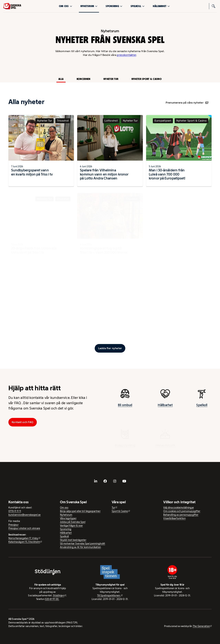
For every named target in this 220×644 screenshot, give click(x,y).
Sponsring (114, 6)
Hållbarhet (161, 6)
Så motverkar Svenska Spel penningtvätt (82, 544)
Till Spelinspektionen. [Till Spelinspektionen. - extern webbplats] (109, 595)
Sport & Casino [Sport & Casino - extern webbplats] (120, 511)
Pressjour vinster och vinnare (24, 528)
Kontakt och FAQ (23, 422)
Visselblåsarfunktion (174, 518)
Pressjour (13, 525)
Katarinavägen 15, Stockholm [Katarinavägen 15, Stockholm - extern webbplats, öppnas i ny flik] (24, 542)
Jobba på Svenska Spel (73, 522)
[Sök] (214, 6)
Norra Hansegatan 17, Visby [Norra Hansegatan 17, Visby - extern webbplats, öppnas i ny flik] (23, 538)
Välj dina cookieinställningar (179, 508)
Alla (61, 79)
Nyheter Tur (111, 79)
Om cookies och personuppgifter (182, 511)
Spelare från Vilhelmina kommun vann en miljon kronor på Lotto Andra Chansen (104, 177)
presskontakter (126, 55)
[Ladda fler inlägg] (110, 348)
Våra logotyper (68, 518)
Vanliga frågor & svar (71, 526)
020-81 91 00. (52, 599)
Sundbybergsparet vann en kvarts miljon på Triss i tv (32, 175)
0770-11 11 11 (15, 511)
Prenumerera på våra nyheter (187, 103)
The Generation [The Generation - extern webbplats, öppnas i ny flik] (201, 626)
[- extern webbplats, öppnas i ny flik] (96, 481)
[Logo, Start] (12, 6)
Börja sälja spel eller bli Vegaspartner (80, 511)
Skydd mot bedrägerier (73, 540)
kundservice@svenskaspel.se (25, 515)
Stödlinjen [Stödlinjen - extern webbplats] (59, 595)
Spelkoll (138, 6)
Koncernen (83, 79)
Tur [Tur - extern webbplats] (113, 508)
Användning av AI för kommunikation (80, 547)
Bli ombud (125, 408)
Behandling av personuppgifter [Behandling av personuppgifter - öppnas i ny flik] (181, 515)
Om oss (66, 6)
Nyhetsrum (89, 6)
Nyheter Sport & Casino (147, 79)
